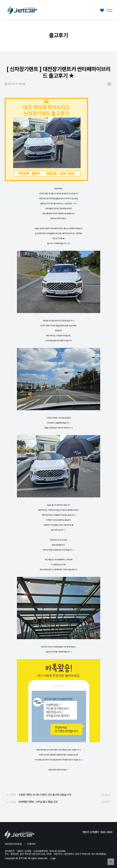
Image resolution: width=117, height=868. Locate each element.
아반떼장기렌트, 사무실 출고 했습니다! (38, 802)
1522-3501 (106, 832)
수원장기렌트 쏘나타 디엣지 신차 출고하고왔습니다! (45, 795)
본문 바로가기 (0, 0)
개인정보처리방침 (13, 844)
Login (53, 858)
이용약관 (31, 844)
